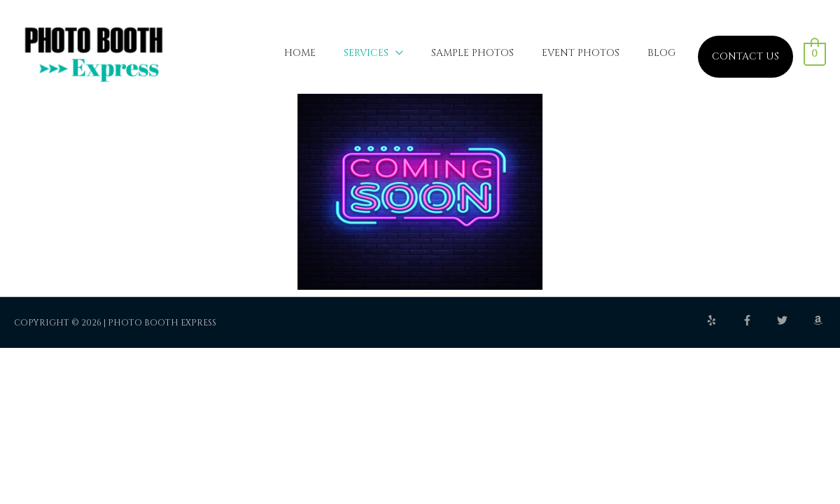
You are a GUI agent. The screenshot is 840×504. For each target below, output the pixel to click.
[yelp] (723, 325)
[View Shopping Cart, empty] (815, 56)
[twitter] (794, 325)
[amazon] (820, 325)
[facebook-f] (759, 325)
